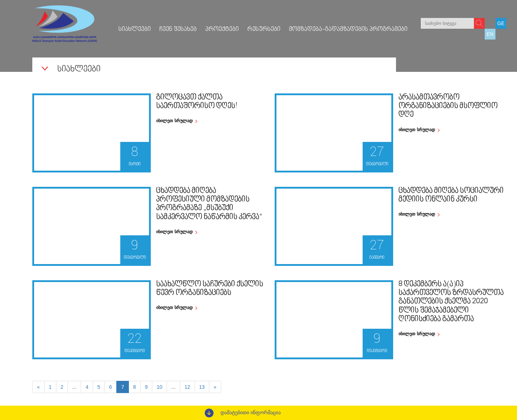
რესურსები (264, 29)
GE (501, 23)
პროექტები (222, 29)
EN (490, 34)
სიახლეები (135, 29)
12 (187, 387)
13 (202, 387)
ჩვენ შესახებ (178, 29)
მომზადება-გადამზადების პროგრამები (348, 29)
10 (159, 387)
